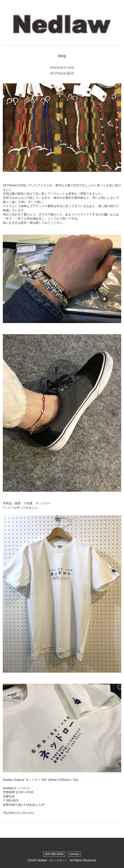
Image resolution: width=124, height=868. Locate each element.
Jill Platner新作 (62, 73)
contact (74, 854)
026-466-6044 (25, 813)
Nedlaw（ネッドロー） (52, 860)
